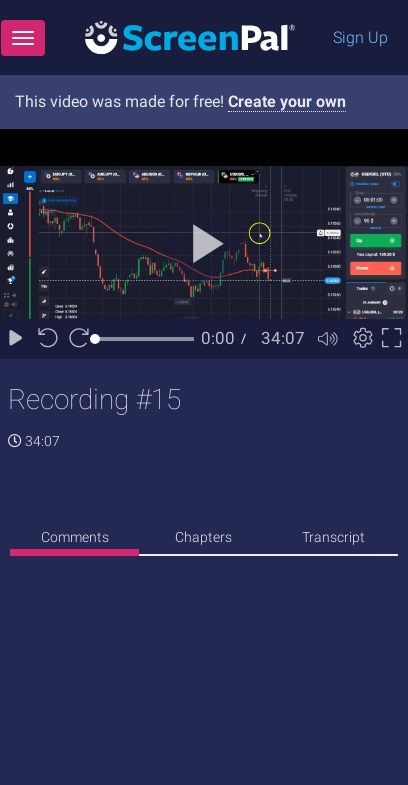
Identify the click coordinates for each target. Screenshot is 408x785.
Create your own (287, 101)
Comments (75, 537)
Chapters (203, 537)
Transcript (333, 537)
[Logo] (190, 36)
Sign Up (360, 37)
